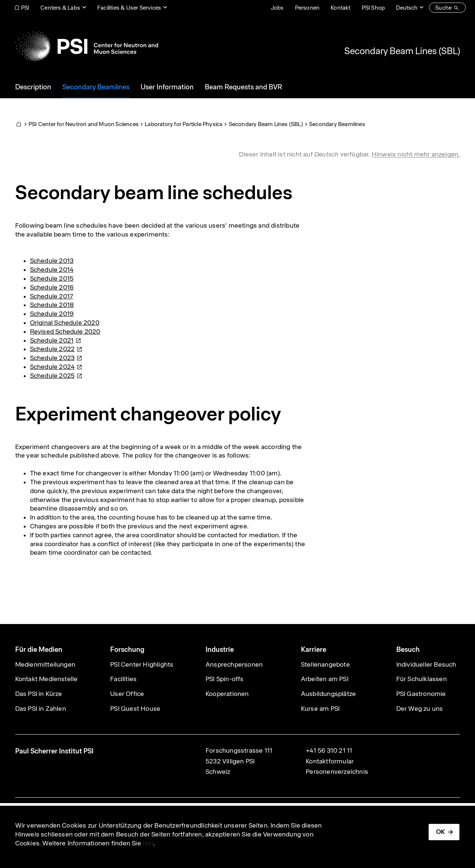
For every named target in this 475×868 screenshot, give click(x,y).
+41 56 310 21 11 (329, 750)
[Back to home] (87, 46)
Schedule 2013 (52, 261)
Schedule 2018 (52, 305)
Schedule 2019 (52, 314)
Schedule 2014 (52, 270)
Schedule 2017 (52, 296)
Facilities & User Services (129, 8)
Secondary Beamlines (337, 124)
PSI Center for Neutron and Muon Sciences (84, 124)
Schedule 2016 (52, 287)
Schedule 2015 (52, 278)
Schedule (56, 340)
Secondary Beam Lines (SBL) (402, 51)
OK (440, 832)
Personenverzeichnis (337, 772)
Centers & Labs (60, 8)
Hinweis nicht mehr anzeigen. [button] (416, 154)
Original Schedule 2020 (65, 323)
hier (148, 843)
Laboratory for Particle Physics (184, 124)
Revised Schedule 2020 (65, 331)
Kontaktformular (330, 761)
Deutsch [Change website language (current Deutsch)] (407, 8)
